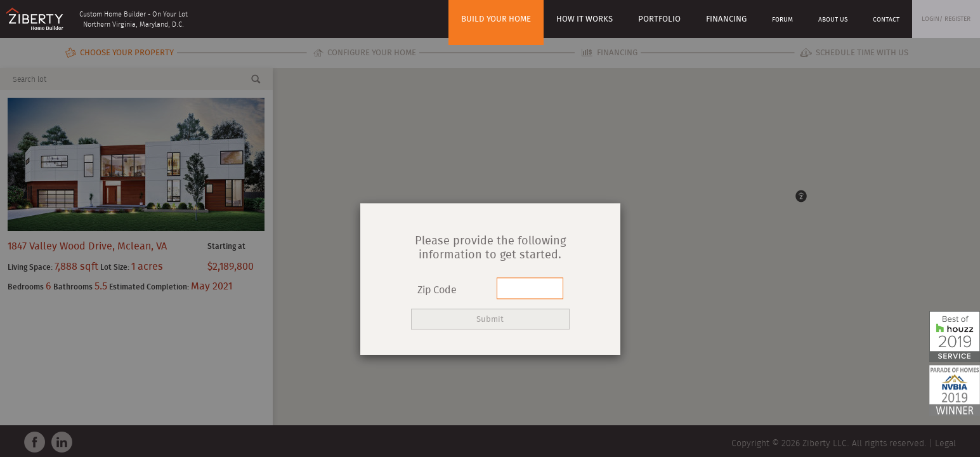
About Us (833, 20)
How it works (585, 19)
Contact (886, 20)
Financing (726, 19)
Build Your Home (496, 19)
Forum (782, 20)
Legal (945, 444)
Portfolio (659, 19)
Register (957, 19)
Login (931, 19)
